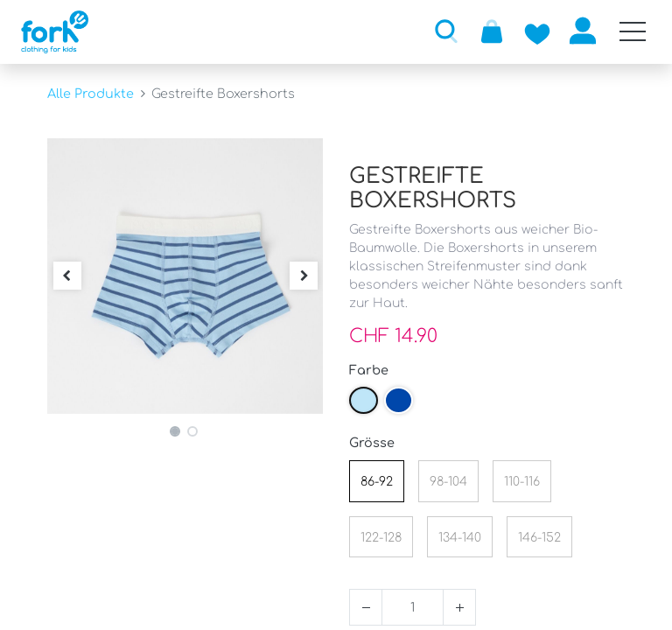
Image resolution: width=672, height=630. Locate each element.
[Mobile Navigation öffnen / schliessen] (633, 31)
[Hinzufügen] (459, 607)
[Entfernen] (366, 607)
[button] (446, 31)
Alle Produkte (91, 94)
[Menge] (413, 607)
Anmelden (583, 31)
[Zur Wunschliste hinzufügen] (537, 31)
